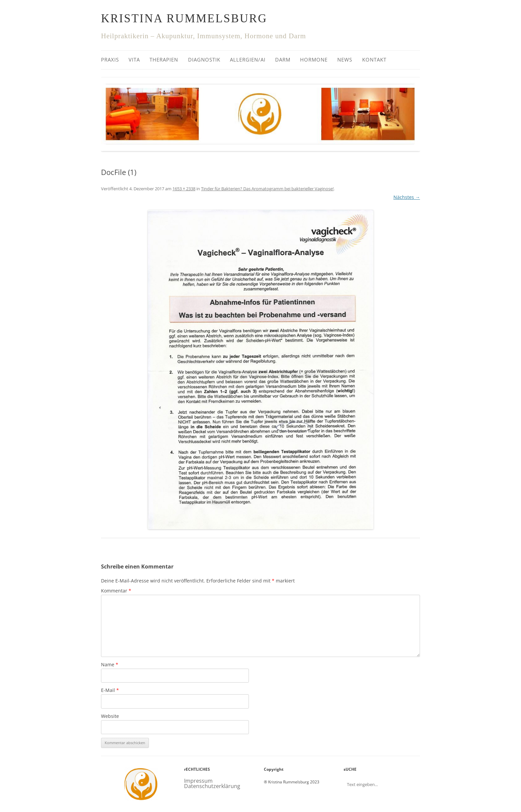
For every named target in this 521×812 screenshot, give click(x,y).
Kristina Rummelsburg (184, 18)
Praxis (110, 60)
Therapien (164, 60)
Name (110, 664)
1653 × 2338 (184, 189)
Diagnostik (204, 60)
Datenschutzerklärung (212, 786)
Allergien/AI (248, 60)
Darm (283, 60)
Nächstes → (407, 197)
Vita (134, 60)
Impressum (198, 781)
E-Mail (110, 690)
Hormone (314, 60)
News (345, 60)
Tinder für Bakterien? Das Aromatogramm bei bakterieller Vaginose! (267, 189)
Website (110, 716)
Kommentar (116, 591)
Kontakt (374, 60)
